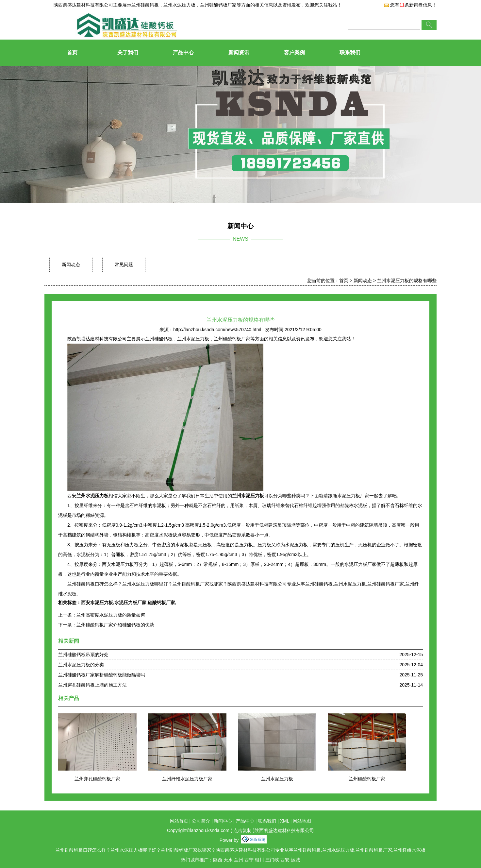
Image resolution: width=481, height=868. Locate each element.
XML (285, 821)
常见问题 (124, 264)
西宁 (249, 860)
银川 (259, 860)
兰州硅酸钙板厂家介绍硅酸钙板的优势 (115, 625)
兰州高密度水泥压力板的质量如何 (111, 615)
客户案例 (294, 52)
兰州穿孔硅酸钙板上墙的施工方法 (92, 685)
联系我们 (350, 52)
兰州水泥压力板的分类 (81, 665)
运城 (295, 860)
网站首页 (179, 821)
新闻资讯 (239, 52)
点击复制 (242, 830)
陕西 (218, 860)
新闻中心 (223, 821)
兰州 (239, 860)
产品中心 (183, 52)
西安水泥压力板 (97, 603)
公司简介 (201, 821)
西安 (285, 860)
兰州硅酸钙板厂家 (367, 779)
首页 (72, 52)
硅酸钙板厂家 (161, 603)
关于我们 (128, 52)
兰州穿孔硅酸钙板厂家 (97, 779)
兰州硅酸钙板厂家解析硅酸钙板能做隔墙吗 (102, 675)
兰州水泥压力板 (277, 779)
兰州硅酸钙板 (145, 5)
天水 (228, 860)
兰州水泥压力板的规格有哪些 (407, 281)
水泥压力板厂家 (130, 603)
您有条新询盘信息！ (410, 5)
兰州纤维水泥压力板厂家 (187, 779)
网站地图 (302, 821)
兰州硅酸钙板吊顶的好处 (83, 655)
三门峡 (272, 860)
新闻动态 (71, 264)
